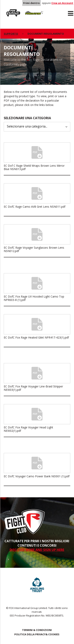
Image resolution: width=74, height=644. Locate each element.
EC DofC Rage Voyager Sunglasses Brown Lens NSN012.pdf (34, 249)
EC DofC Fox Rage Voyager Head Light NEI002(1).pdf (28, 429)
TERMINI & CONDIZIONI (37, 630)
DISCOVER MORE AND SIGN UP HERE (37, 550)
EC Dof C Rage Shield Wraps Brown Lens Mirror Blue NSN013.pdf (34, 167)
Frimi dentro (31, 3)
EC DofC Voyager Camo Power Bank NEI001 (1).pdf (37, 476)
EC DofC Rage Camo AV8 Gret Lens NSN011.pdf (35, 207)
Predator (29, 10)
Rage (7, 10)
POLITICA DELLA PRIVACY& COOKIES (37, 634)
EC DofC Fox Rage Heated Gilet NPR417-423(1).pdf (36, 337)
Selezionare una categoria (27, 118)
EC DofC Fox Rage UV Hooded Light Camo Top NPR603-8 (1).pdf (34, 298)
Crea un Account (62, 3)
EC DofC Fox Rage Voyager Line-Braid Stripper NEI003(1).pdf (33, 388)
